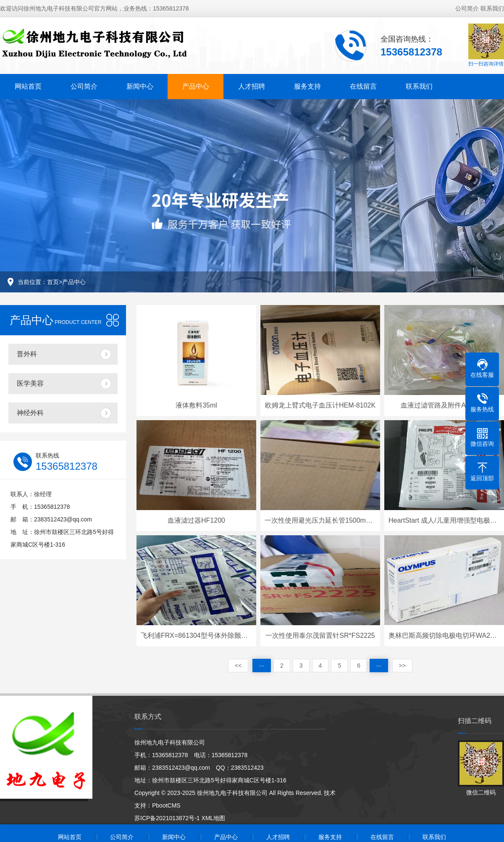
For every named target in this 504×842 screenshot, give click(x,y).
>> (402, 666)
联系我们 (492, 8)
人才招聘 (252, 86)
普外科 (27, 354)
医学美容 (30, 383)
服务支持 (307, 86)
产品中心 (196, 86)
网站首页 (28, 86)
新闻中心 (140, 86)
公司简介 (467, 8)
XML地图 (214, 818)
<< (238, 666)
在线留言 (363, 86)
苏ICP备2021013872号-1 (167, 818)
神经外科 (30, 413)
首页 (53, 282)
